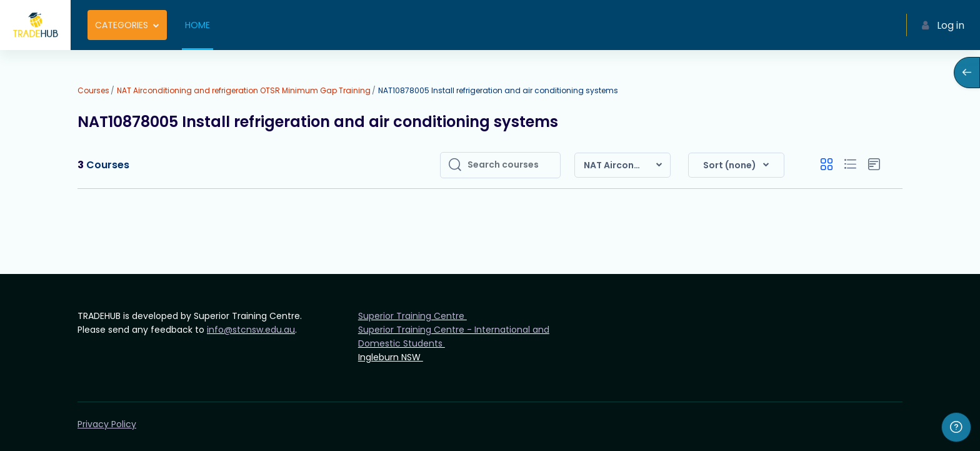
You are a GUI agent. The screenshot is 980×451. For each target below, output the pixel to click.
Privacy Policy (107, 424)
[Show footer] (956, 427)
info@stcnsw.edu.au (251, 330)
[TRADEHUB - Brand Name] (35, 25)
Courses (93, 90)
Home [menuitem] (197, 25)
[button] (622, 165)
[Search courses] (510, 165)
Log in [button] (943, 25)
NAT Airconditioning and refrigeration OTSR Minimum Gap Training (244, 90)
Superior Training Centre (412, 316)
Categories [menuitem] (122, 25)
